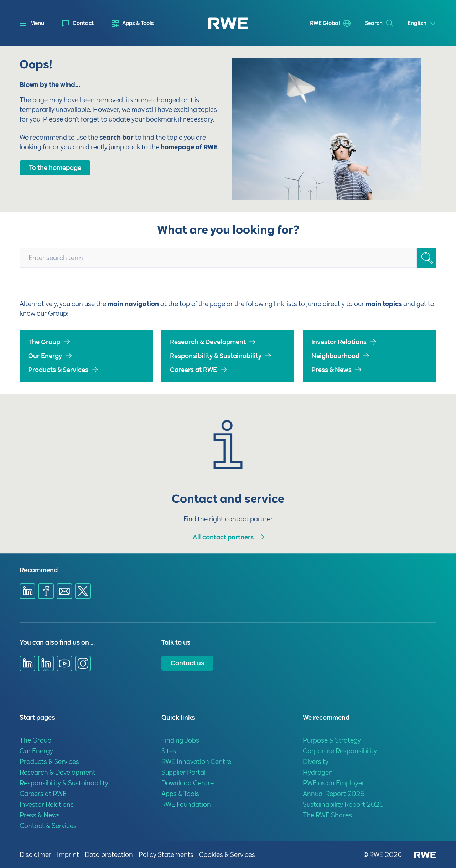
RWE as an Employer (334, 783)
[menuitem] (78, 23)
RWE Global (325, 23)
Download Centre (188, 783)
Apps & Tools (138, 23)
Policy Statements (166, 855)
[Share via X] (83, 591)
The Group (44, 342)
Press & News (331, 370)
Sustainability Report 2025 (343, 804)
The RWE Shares (327, 815)
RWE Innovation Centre (196, 762)
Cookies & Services (227, 855)
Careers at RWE (193, 370)
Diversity (316, 762)
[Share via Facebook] (46, 591)
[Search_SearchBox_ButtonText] (427, 258)
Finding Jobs (180, 740)
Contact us (187, 663)
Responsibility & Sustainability (216, 356)
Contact (83, 23)
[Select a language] (422, 23)
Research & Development (208, 342)
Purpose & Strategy (332, 740)
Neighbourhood (335, 356)
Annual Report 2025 (334, 794)
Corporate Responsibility (340, 751)
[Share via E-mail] (64, 591)
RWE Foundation (186, 804)
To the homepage (55, 168)
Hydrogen (318, 772)
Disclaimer (35, 855)
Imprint (68, 855)
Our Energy (45, 356)
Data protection (109, 855)
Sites (169, 751)
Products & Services (58, 370)
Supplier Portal (183, 772)
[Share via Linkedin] (27, 591)
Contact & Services (48, 826)
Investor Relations (339, 342)
